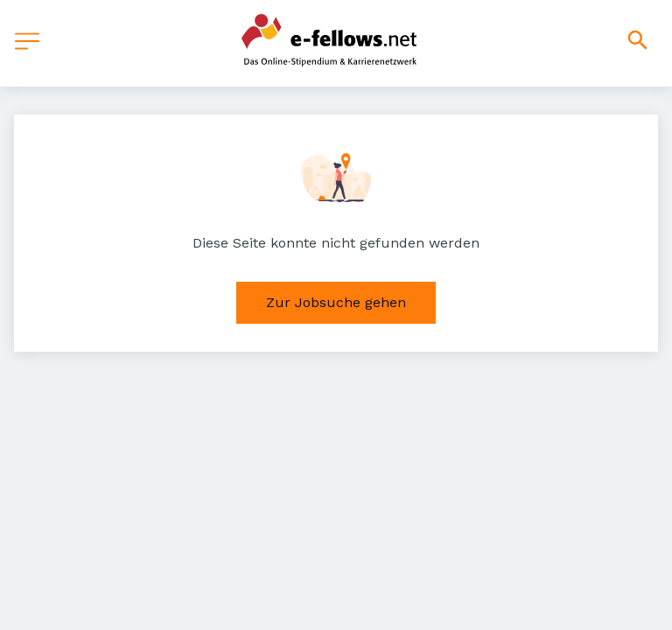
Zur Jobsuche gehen (336, 302)
